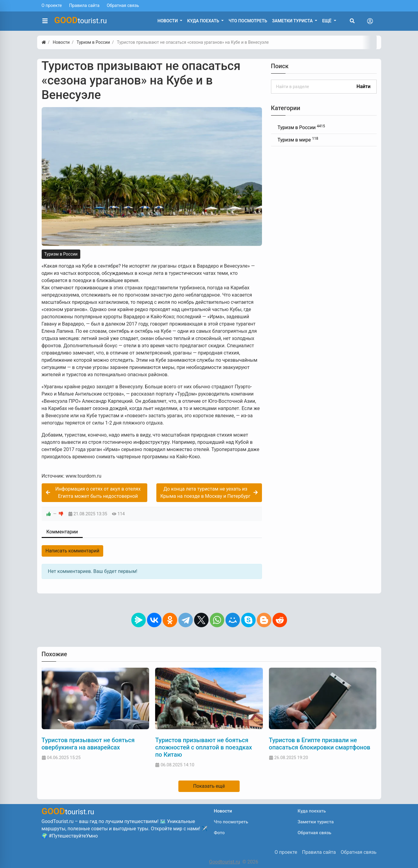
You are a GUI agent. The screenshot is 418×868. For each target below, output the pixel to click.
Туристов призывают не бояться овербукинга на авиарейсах (88, 744)
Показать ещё (209, 786)
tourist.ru (81, 20)
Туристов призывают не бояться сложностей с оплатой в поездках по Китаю (204, 747)
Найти (363, 86)
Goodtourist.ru (225, 862)
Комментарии (62, 532)
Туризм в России (61, 254)
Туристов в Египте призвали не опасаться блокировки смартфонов (320, 744)
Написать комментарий (73, 551)
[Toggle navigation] (370, 21)
